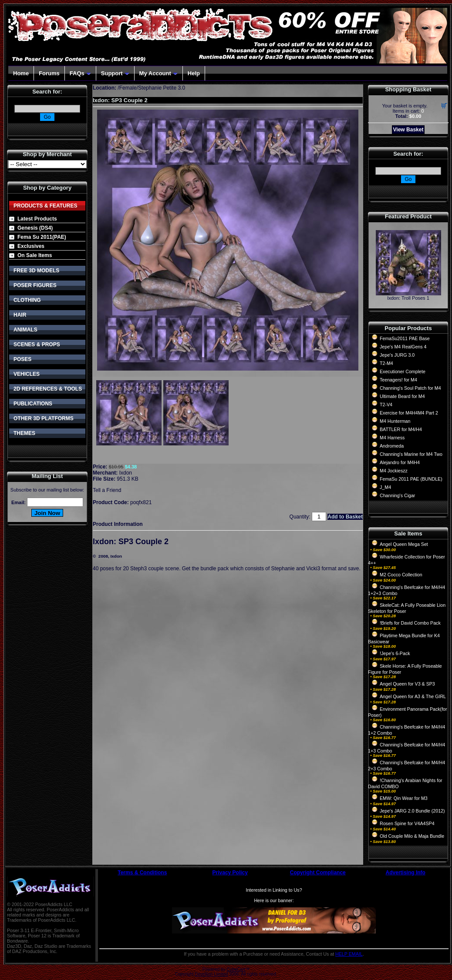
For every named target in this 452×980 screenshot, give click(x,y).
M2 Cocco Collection (401, 575)
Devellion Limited (211, 974)
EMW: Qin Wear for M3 (404, 798)
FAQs (80, 73)
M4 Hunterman (395, 421)
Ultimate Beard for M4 (402, 396)
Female (128, 88)
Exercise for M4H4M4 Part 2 (409, 413)
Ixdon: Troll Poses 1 (408, 298)
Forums (49, 73)
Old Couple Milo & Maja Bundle (412, 836)
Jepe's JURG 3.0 (397, 355)
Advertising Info (406, 873)
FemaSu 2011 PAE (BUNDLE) (411, 479)
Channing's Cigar (397, 495)
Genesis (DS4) (35, 228)
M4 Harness (392, 438)
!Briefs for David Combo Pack (410, 623)
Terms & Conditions (142, 873)
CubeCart (236, 969)
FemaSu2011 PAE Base (405, 338)
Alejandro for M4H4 (400, 462)
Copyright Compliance (318, 873)
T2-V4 (386, 405)
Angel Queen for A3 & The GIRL (413, 696)
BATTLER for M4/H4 (401, 429)
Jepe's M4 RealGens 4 (403, 347)
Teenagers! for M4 (398, 380)
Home (21, 73)
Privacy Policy (230, 873)
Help (194, 73)
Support (115, 73)
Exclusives (31, 246)
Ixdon (126, 473)
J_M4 (385, 487)
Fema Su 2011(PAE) (42, 237)
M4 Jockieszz (394, 471)
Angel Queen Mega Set (404, 544)
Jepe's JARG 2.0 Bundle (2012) (412, 811)
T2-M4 (386, 363)
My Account (159, 73)
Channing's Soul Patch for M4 (410, 388)
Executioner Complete (403, 371)
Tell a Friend (107, 490)
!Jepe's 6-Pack (395, 653)
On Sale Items (35, 255)
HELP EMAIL (349, 954)
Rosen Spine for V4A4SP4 (407, 823)
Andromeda (392, 446)
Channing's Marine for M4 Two (411, 454)
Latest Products (37, 219)
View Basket (408, 130)
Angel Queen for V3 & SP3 (407, 684)
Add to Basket (345, 517)
